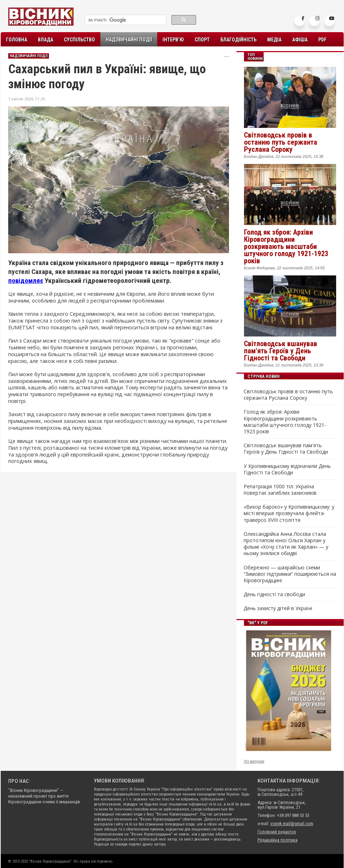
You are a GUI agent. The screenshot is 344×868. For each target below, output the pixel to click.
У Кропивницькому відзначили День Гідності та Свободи (287, 469)
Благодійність (238, 40)
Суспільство (79, 40)
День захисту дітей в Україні (278, 608)
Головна (17, 40)
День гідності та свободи (274, 594)
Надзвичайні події (129, 40)
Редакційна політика (278, 840)
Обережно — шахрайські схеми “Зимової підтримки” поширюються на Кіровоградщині (290, 574)
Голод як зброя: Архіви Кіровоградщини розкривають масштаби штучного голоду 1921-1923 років (286, 246)
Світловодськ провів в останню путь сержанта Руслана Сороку (281, 142)
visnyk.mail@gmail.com (292, 824)
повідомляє (26, 281)
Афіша (300, 40)
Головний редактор (277, 832)
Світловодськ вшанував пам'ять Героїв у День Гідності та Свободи (281, 351)
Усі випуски (254, 761)
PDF (322, 40)
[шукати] (125, 20)
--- (227, 56)
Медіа (274, 40)
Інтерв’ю (173, 40)
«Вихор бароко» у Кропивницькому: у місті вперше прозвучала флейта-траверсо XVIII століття (289, 513)
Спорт (202, 40)
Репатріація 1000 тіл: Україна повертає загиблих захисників (280, 490)
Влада (46, 40)
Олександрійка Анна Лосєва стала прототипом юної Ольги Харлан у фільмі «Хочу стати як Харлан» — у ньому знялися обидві (286, 544)
